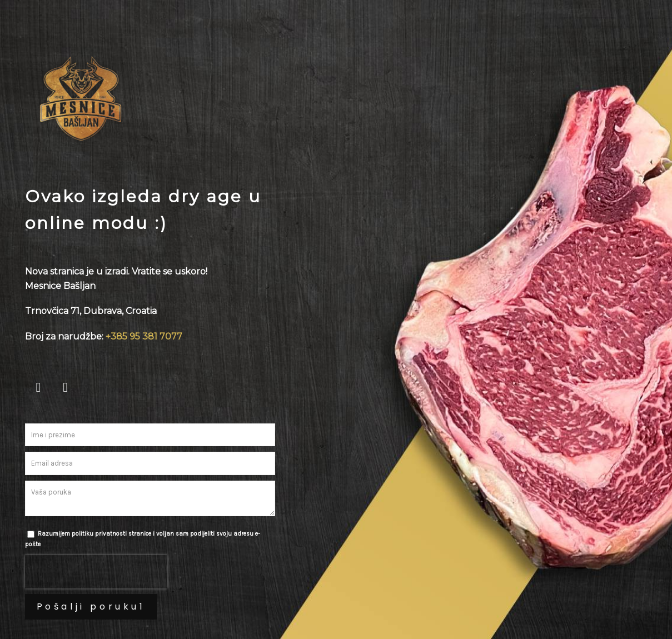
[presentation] (96, 572)
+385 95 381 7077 (144, 336)
